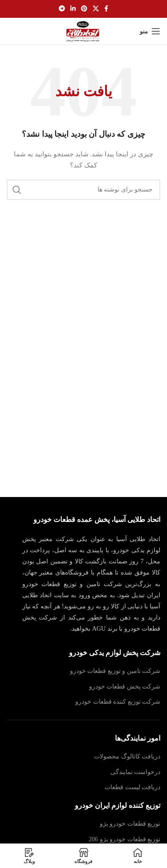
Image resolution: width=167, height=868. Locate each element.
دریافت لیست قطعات (132, 787)
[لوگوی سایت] (83, 31)
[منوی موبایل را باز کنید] (150, 31)
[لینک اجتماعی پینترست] (84, 9)
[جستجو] (83, 190)
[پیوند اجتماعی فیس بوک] (106, 9)
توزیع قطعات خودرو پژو (130, 824)
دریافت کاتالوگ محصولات (127, 756)
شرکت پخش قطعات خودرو (125, 687)
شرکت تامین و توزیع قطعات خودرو (115, 671)
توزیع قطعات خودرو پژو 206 (124, 839)
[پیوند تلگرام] (62, 9)
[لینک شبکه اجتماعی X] (96, 9)
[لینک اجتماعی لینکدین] (73, 9)
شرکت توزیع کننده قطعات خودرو (118, 702)
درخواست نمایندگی (136, 772)
